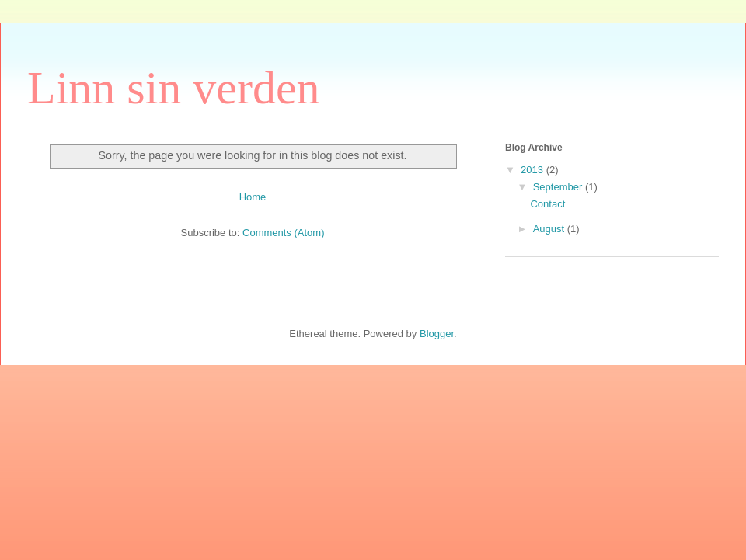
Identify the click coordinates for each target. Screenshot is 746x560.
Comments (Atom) (283, 233)
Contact (547, 204)
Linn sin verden (174, 88)
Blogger (437, 334)
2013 (533, 170)
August (550, 229)
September (559, 187)
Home (253, 197)
